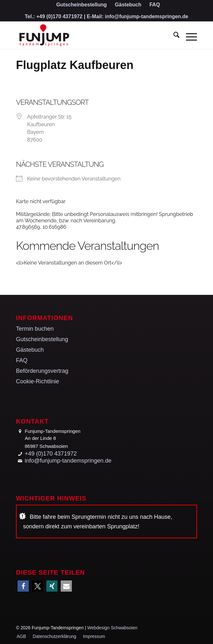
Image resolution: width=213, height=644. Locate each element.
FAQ (22, 360)
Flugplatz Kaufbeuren (75, 65)
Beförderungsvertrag (42, 371)
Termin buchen (35, 329)
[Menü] (188, 36)
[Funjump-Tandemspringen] (88, 36)
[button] (23, 586)
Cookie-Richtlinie (38, 381)
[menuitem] (82, 5)
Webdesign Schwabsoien (112, 628)
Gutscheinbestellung (42, 339)
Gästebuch (30, 350)
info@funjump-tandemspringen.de (147, 16)
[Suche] (173, 36)
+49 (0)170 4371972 (60, 16)
